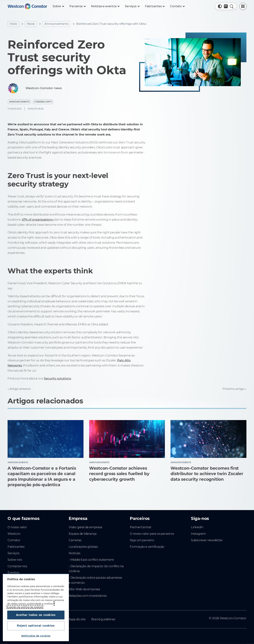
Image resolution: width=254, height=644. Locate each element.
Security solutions (57, 378)
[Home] (27, 6)
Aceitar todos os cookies (36, 615)
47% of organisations (37, 220)
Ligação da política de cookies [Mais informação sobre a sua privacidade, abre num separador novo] (25, 607)
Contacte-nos (17, 566)
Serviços (13, 553)
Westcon (14, 534)
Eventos (13, 572)
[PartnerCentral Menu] (243, 6)
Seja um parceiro (142, 540)
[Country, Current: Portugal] (226, 6)
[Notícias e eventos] (105, 6)
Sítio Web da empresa (84, 589)
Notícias (74, 553)
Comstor (14, 540)
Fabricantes (16, 547)
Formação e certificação (147, 547)
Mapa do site (76, 619)
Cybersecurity (43, 102)
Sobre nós (15, 560)
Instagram (198, 534)
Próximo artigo (233, 389)
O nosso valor (17, 527)
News (31, 24)
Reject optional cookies (36, 626)
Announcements (56, 24)
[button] (220, 6)
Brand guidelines (103, 619)
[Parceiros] (77, 6)
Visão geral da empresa (85, 527)
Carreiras (75, 540)
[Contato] (177, 6)
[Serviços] (132, 6)
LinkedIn (197, 527)
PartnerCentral (140, 527)
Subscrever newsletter (207, 540)
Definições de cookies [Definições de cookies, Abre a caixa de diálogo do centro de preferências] (36, 636)
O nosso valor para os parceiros (152, 534)
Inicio (13, 24)
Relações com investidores (88, 596)
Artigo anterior (20, 389)
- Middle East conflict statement (91, 560)
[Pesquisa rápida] (232, 6)
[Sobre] (58, 6)
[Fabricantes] (155, 6)
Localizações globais (83, 547)
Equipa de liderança (83, 534)
